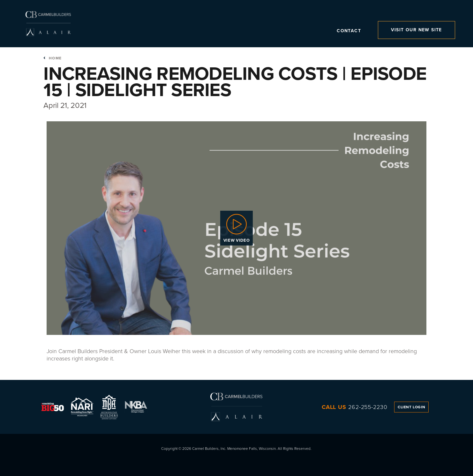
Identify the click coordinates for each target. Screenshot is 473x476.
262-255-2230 (368, 407)
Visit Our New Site (417, 30)
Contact (349, 31)
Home (53, 58)
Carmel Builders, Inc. (48, 24)
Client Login (411, 407)
